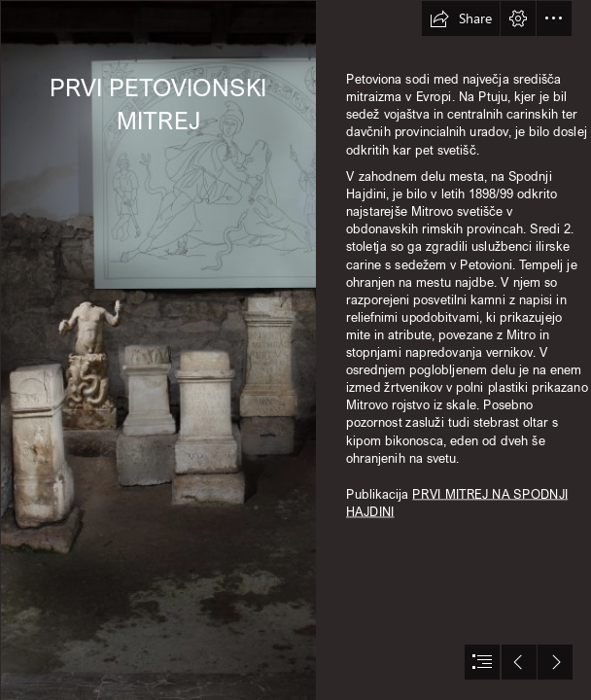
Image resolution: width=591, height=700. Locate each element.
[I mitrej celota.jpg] (157, 350)
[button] (461, 18)
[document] (295, 350)
